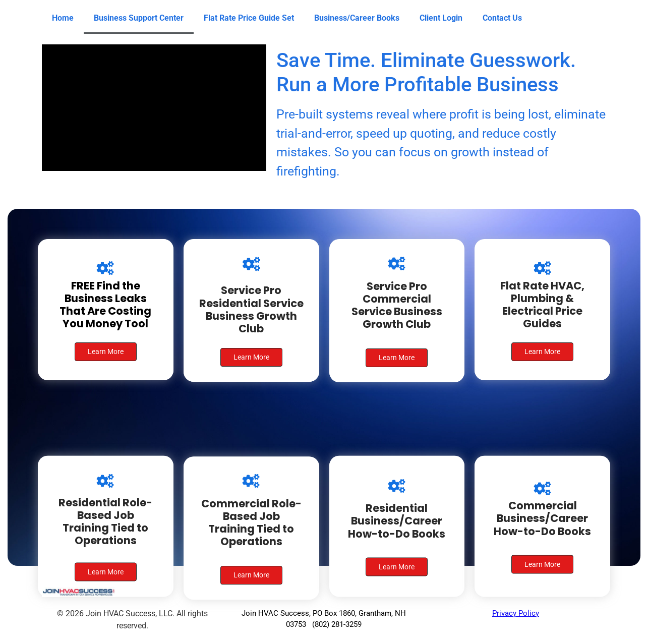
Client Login (441, 18)
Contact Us (502, 18)
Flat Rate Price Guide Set (249, 18)
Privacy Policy (516, 613)
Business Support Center (139, 18)
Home (63, 18)
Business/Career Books (357, 18)
